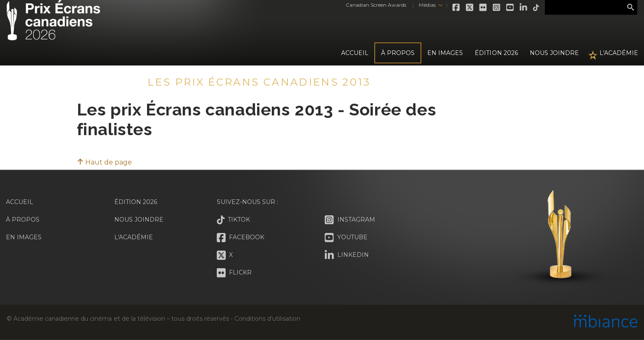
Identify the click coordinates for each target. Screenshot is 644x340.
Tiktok (536, 8)
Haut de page (104, 162)
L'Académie (619, 53)
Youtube (510, 8)
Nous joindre (554, 53)
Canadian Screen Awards (376, 5)
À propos (398, 53)
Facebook (457, 8)
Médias (427, 5)
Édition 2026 (136, 202)
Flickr (484, 8)
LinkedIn (524, 8)
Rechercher (631, 8)
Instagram (497, 8)
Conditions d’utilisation (267, 319)
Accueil (355, 53)
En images (445, 53)
